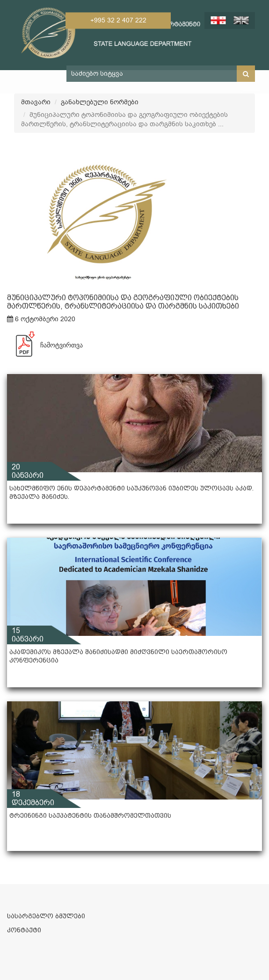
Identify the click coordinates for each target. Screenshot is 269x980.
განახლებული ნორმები (100, 102)
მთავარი (36, 102)
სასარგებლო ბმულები (46, 916)
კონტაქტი (24, 930)
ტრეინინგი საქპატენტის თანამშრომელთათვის (90, 815)
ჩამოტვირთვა (45, 345)
